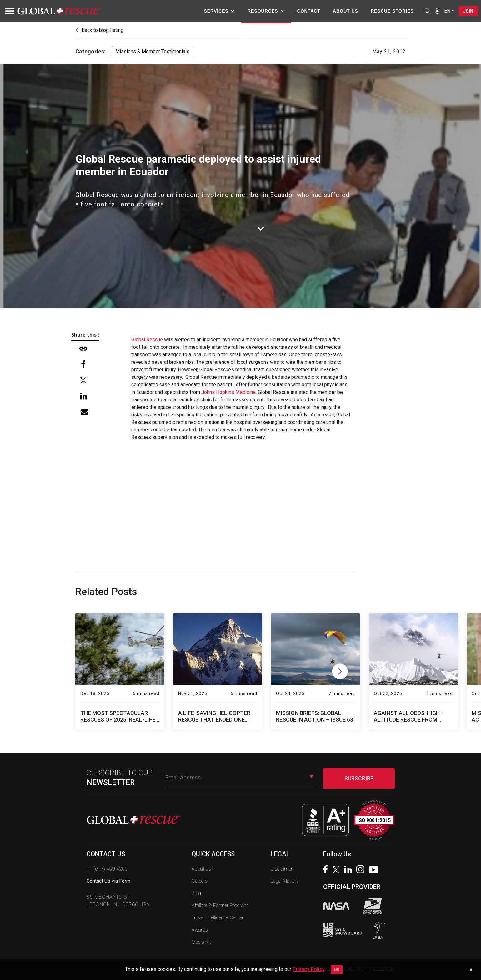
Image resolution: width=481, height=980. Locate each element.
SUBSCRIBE (359, 778)
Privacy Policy (309, 969)
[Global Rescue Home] (59, 11)
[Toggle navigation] (8, 11)
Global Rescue (147, 340)
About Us (345, 11)
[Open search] (427, 11)
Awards (200, 930)
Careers (200, 881)
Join (468, 11)
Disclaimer (282, 869)
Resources (265, 11)
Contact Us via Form (108, 881)
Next (340, 670)
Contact (308, 11)
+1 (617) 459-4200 (107, 869)
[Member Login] (436, 11)
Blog (196, 893)
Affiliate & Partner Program (220, 905)
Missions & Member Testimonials (152, 51)
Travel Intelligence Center (218, 918)
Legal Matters (285, 881)
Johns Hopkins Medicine (228, 392)
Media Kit (201, 942)
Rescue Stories (391, 11)
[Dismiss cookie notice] (471, 970)
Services (219, 11)
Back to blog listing (99, 30)
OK (337, 970)
